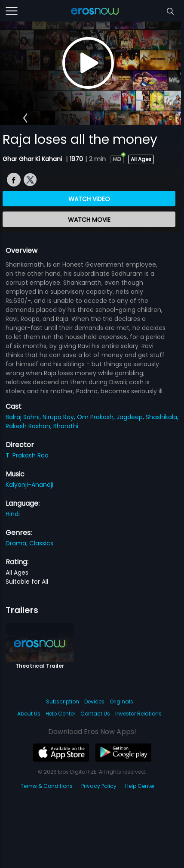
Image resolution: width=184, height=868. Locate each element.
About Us (29, 714)
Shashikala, (162, 417)
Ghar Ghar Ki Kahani (33, 159)
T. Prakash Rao (27, 455)
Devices (94, 702)
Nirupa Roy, (60, 417)
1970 (76, 159)
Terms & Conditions (47, 786)
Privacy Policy (99, 786)
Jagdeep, (131, 417)
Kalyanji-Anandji (29, 485)
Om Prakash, (97, 417)
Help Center (60, 714)
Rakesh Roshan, (29, 426)
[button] (25, 118)
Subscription (63, 702)
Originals (121, 702)
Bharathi (66, 426)
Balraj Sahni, (24, 417)
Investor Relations (138, 714)
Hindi (13, 514)
